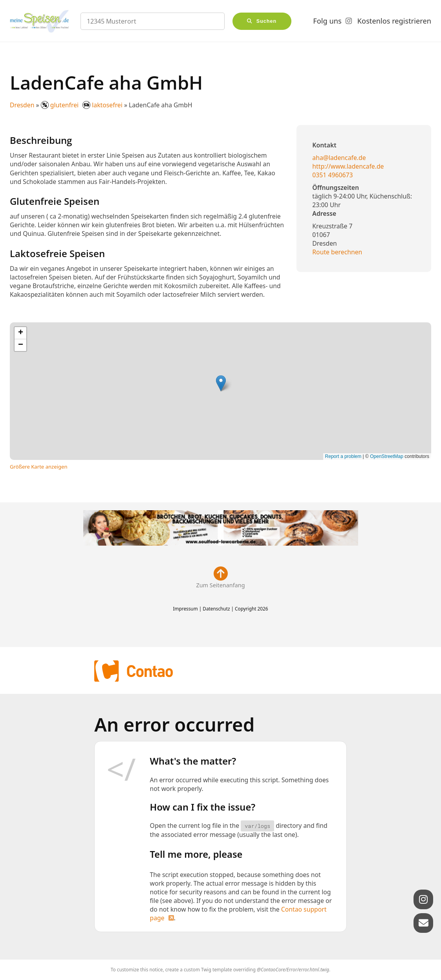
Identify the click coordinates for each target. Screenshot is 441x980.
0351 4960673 (332, 175)
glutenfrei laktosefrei (82, 105)
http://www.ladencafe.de (348, 166)
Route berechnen (337, 252)
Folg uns (327, 21)
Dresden (22, 105)
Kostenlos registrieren (394, 21)
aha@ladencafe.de (339, 158)
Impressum (185, 609)
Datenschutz (216, 609)
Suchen (267, 21)
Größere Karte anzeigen (39, 467)
